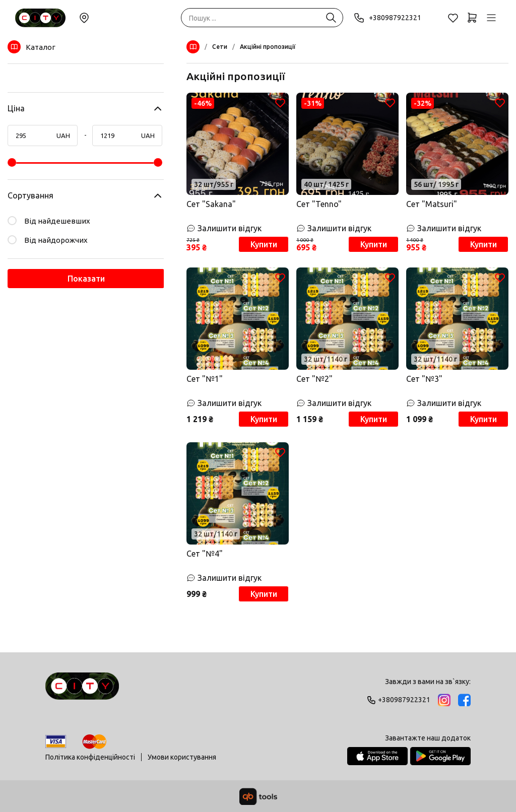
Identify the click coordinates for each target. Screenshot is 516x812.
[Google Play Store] (440, 756)
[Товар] (238, 144)
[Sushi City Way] (40, 18)
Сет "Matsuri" (432, 204)
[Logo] (82, 691)
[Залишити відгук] (238, 228)
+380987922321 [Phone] (387, 18)
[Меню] (196, 47)
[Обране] (453, 18)
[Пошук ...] (331, 18)
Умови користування (182, 757)
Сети (220, 47)
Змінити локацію (84, 18)
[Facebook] (464, 700)
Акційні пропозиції (268, 47)
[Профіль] (491, 18)
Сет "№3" (424, 379)
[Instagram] (444, 700)
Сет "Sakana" (211, 204)
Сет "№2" (314, 379)
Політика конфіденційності (90, 757)
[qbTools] (258, 796)
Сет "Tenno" (319, 204)
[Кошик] (472, 18)
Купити (264, 244)
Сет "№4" (205, 554)
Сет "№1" (205, 379)
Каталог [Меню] (31, 47)
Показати (86, 279)
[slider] (12, 162)
